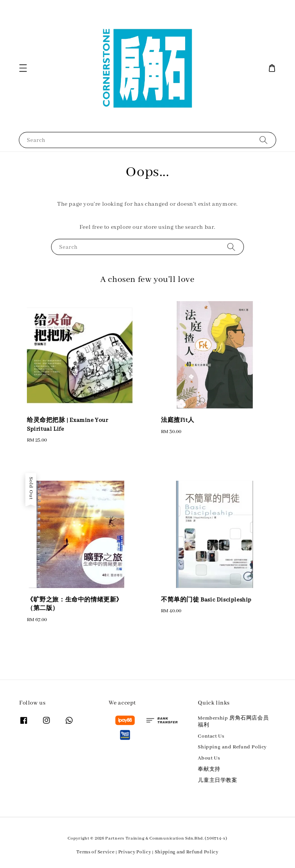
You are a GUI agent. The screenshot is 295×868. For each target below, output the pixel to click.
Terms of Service (95, 852)
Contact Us (211, 736)
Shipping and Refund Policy (232, 747)
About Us (209, 758)
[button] (23, 68)
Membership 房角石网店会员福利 (233, 722)
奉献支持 (209, 769)
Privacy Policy (135, 852)
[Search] (264, 140)
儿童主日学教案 (217, 781)
